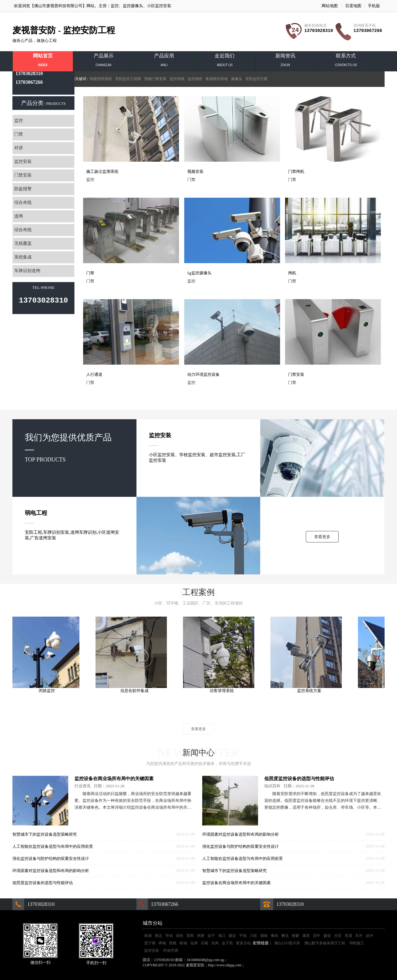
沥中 (317, 936)
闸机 (292, 273)
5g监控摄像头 (199, 273)
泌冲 (369, 936)
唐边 (158, 936)
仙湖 (194, 943)
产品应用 (164, 61)
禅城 (162, 943)
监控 (115, 6)
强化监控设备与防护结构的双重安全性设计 (51, 859)
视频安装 (195, 171)
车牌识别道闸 (27, 271)
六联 (253, 936)
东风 (215, 943)
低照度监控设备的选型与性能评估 (43, 883)
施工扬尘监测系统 (102, 171)
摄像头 (237, 79)
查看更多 (322, 537)
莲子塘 (150, 943)
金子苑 (227, 943)
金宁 (211, 936)
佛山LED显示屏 (287, 943)
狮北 (285, 936)
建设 (232, 936)
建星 (306, 936)
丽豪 (296, 936)
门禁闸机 (296, 171)
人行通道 (94, 374)
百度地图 (353, 6)
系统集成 (23, 257)
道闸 (19, 216)
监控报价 (195, 79)
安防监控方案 (256, 79)
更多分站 (243, 943)
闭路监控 (49, 691)
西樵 (173, 943)
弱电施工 (357, 943)
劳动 (169, 936)
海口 (222, 936)
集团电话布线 (217, 79)
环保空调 (171, 951)
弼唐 (201, 936)
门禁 (19, 134)
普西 (190, 936)
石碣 (204, 943)
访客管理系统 (224, 691)
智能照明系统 (101, 79)
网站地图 (330, 6)
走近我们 (225, 61)
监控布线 (177, 79)
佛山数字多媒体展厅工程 (325, 943)
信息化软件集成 (136, 691)
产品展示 (103, 61)
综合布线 (23, 202)
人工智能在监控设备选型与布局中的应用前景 (53, 846)
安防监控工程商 (128, 79)
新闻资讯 (285, 61)
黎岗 (274, 936)
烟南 (264, 936)
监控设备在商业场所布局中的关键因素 (114, 779)
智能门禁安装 (155, 79)
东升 (359, 936)
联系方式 (346, 61)
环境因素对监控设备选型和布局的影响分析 (51, 871)
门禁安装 (23, 175)
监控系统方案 (311, 691)
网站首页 (43, 61)
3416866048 (238, 960)
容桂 (180, 936)
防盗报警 (23, 189)
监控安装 (23, 162)
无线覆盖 (23, 243)
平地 (243, 936)
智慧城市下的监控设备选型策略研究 (45, 834)
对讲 (19, 148)
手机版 (374, 6)
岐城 (183, 943)
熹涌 (348, 936)
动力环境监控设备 (203, 374)
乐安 (338, 936)
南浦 (148, 936)
